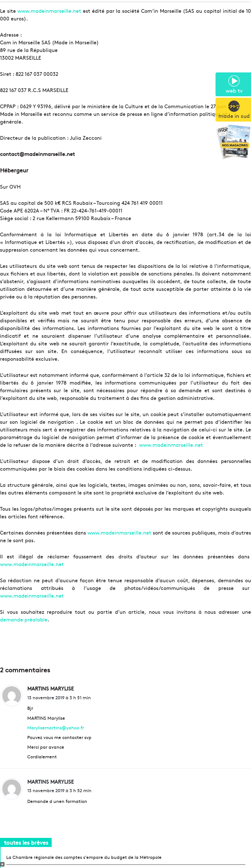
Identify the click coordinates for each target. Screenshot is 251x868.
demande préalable (24, 619)
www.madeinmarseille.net (49, 11)
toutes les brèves (26, 842)
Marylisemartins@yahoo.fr (56, 727)
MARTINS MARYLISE (51, 782)
